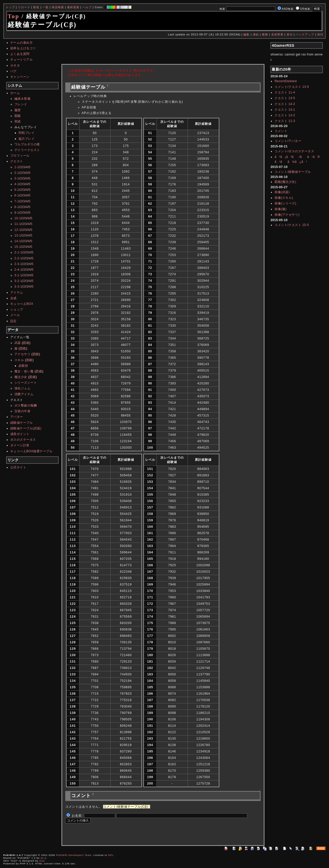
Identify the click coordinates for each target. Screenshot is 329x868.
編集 (246, 34)
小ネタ (15, 65)
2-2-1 (18, 258)
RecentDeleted (286, 81)
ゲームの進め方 (22, 43)
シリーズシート (26, 383)
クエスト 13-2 (285, 115)
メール (15, 315)
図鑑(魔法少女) (285, 182)
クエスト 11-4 (285, 92)
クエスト (17, 161)
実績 (18, 121)
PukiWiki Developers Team (74, 855)
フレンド (21, 104)
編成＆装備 (22, 99)
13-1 (18, 235)
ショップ (17, 309)
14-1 (18, 241)
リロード (24, 7)
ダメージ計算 (20, 445)
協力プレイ (27, 139)
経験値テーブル (22, 423)
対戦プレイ (27, 133)
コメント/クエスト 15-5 (292, 225)
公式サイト (18, 467)
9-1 (17, 213)
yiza (42, 861)
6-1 (17, 195)
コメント (281, 131)
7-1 (17, 201)
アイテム (17, 293)
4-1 (17, 184)
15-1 (18, 247)
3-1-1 (18, 275)
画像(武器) (282, 192)
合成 (13, 298)
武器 (18, 343)
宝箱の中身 (22, 411)
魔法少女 (21, 377)
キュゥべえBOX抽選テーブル (31, 451)
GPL (111, 855)
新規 (36, 7)
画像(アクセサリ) (287, 215)
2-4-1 (18, 270)
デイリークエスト (27, 150)
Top (14, 16)
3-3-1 (18, 287)
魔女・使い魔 (24, 371)
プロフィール (20, 156)
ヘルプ (87, 7)
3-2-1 (18, 281)
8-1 (17, 207)
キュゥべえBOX (22, 304)
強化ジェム (22, 388)
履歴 (18, 110)
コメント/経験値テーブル (293, 172)
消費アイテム (24, 394)
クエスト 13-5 (285, 98)
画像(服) (281, 209)
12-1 (18, 230)
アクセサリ (22, 354)
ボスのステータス (23, 440)
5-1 (17, 190)
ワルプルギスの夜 (27, 144)
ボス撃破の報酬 (26, 405)
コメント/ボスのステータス (294, 151)
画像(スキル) (284, 198)
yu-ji (44, 858)
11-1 (18, 224)
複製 (265, 34)
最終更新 (73, 7)
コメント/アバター (288, 141)
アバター (17, 417)
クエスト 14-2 (285, 104)
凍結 (256, 34)
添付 (320, 34)
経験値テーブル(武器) (26, 428)
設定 (13, 321)
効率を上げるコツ (23, 48)
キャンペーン (20, 77)
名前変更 (277, 34)
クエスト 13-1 (285, 110)
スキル (19, 360)
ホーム (15, 93)
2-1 (17, 173)
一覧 (45, 7)
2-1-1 (18, 252)
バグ (13, 71)
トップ (10, 7)
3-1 (17, 178)
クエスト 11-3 (285, 121)
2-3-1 (18, 264)
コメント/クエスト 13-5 (292, 87)
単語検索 (58, 7)
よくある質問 (20, 54)
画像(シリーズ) (285, 203)
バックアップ (305, 34)
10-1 (18, 218)
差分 (290, 34)
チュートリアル (22, 60)
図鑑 (18, 116)
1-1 (17, 167)
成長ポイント (20, 434)
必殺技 (23, 366)
